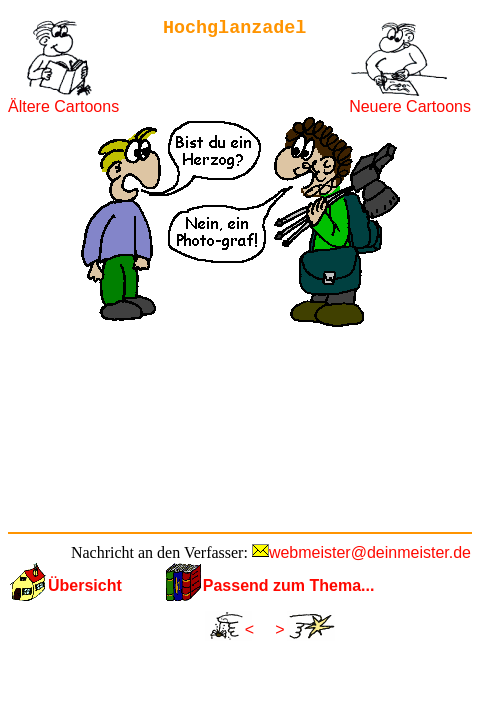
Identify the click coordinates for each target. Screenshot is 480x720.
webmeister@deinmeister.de (370, 552)
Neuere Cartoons (410, 106)
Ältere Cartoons (63, 106)
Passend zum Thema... (289, 585)
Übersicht (85, 585)
